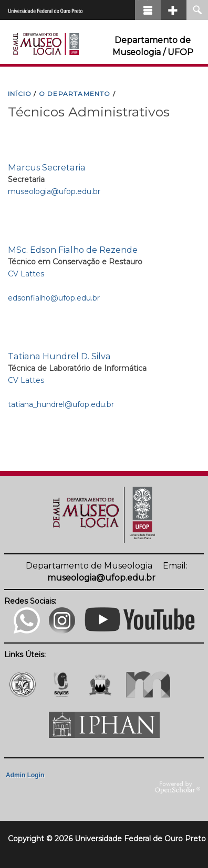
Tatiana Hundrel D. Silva (59, 356)
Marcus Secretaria (47, 167)
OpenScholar (178, 788)
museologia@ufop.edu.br (54, 191)
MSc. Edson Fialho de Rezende (73, 250)
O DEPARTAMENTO (75, 94)
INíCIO (20, 94)
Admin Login (25, 775)
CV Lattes (26, 274)
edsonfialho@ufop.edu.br (54, 298)
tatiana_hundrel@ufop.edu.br (61, 404)
